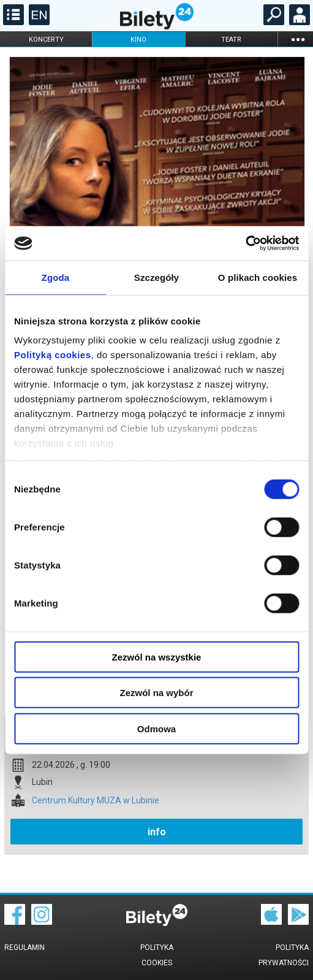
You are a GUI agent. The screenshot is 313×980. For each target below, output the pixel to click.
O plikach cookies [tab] (258, 277)
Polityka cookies (157, 955)
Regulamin (25, 947)
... (298, 39)
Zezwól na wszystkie (157, 657)
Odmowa (156, 728)
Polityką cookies (53, 355)
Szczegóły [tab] (156, 277)
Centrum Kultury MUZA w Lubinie (96, 801)
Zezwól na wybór (156, 693)
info (157, 832)
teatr (231, 40)
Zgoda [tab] (56, 277)
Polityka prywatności (284, 955)
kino (138, 40)
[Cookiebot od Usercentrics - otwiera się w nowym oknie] (245, 243)
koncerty (46, 40)
